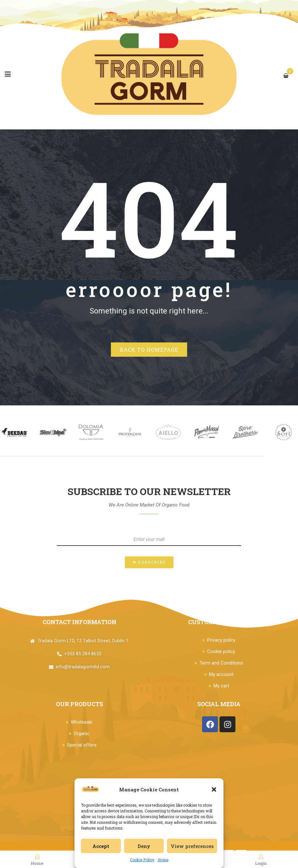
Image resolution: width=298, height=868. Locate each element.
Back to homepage (149, 350)
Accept (101, 846)
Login (261, 860)
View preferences (192, 846)
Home (163, 860)
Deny (144, 846)
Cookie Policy (142, 860)
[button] (214, 789)
